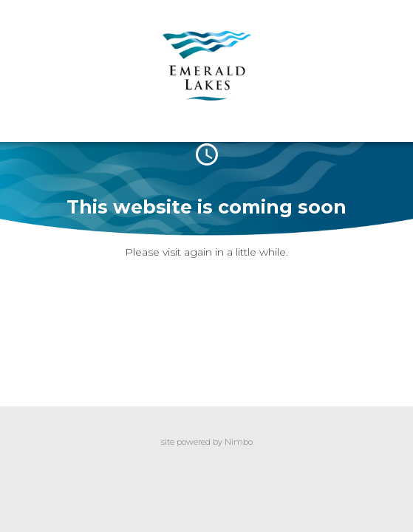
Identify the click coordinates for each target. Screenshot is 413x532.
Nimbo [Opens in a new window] (239, 442)
